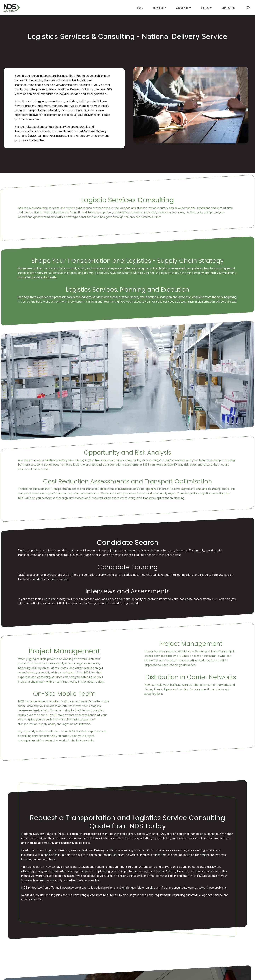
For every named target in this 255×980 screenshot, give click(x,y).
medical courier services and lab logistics (167, 855)
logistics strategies (105, 268)
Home (140, 8)
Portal (205, 8)
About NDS (182, 8)
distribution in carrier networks (208, 685)
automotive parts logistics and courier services (93, 855)
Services (158, 8)
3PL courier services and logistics (172, 850)
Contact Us (229, 8)
